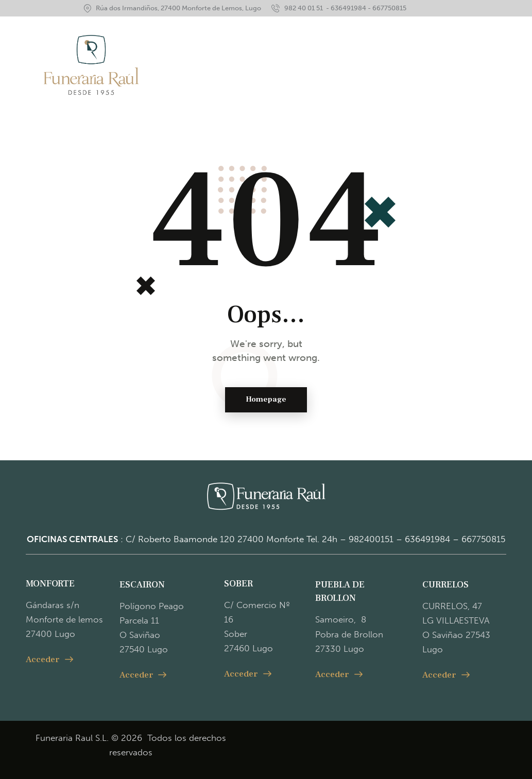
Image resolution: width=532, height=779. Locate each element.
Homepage (266, 400)
